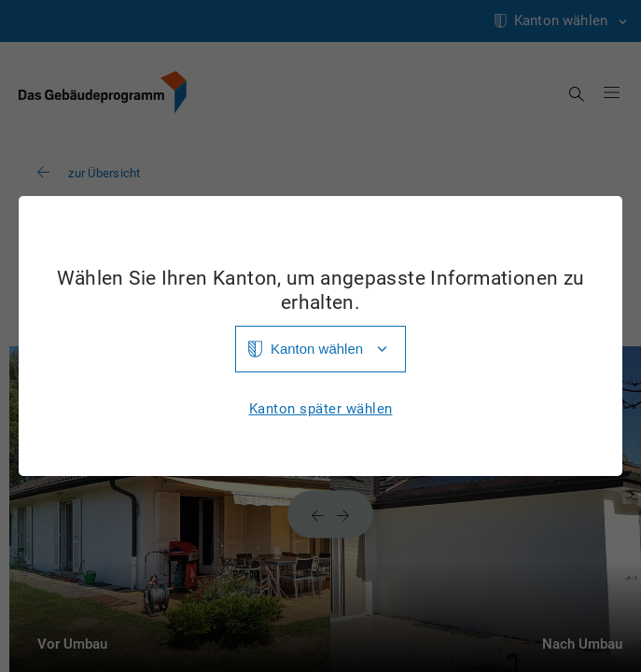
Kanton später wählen (321, 409)
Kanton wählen (317, 349)
